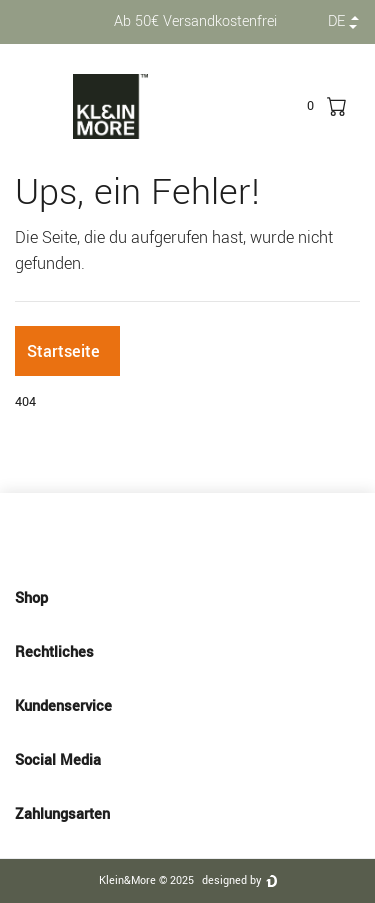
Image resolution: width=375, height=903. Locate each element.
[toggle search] (284, 106)
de (336, 21)
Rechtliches (187, 652)
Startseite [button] (63, 351)
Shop (187, 598)
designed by (231, 880)
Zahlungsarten (187, 814)
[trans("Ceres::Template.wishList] (310, 106)
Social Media (187, 760)
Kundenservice (187, 706)
